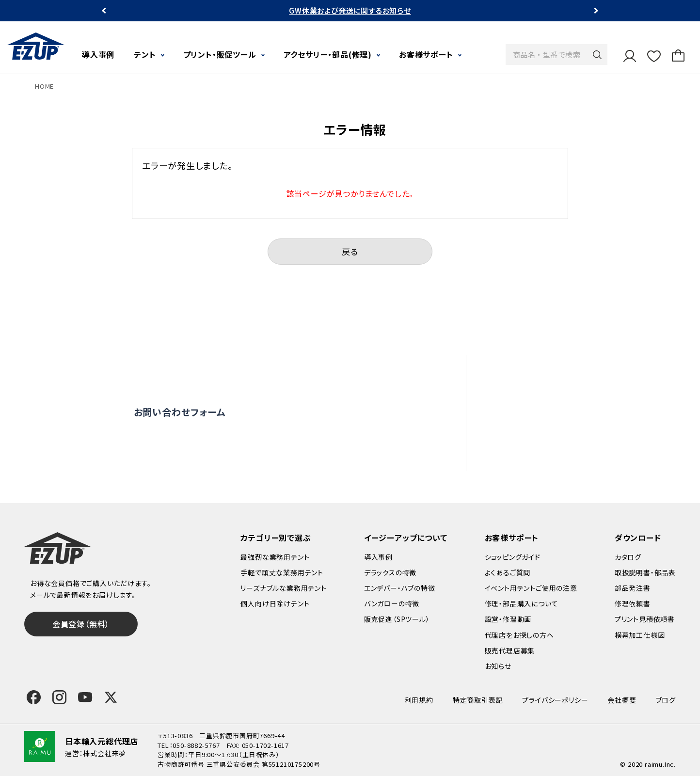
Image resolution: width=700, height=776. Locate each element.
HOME (44, 86)
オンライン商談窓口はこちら (333, 412)
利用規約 (419, 700)
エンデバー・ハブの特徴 (400, 588)
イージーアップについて (406, 538)
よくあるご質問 (542, 371)
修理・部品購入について (522, 603)
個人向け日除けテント (275, 603)
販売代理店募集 (545, 455)
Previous (105, 11)
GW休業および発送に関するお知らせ (350, 10)
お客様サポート (426, 54)
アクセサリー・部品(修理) (328, 54)
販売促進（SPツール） (397, 619)
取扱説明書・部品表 (645, 572)
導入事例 (98, 54)
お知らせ (498, 666)
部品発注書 (633, 588)
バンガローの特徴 (392, 603)
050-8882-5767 (196, 745)
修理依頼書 (633, 603)
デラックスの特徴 (390, 572)
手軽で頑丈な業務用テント (282, 572)
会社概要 (622, 700)
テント (145, 54)
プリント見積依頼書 (645, 619)
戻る (350, 251)
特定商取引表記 (478, 700)
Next (595, 11)
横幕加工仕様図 (640, 635)
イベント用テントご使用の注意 (531, 588)
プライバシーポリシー (555, 700)
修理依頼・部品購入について (566, 412)
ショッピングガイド (513, 557)
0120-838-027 (200, 452)
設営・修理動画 (543, 392)
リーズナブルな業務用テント (283, 588)
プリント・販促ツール (220, 54)
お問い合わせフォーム (180, 412)
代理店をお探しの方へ (556, 434)
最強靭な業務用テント (275, 557)
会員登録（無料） (81, 624)
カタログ (628, 557)
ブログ (666, 700)
